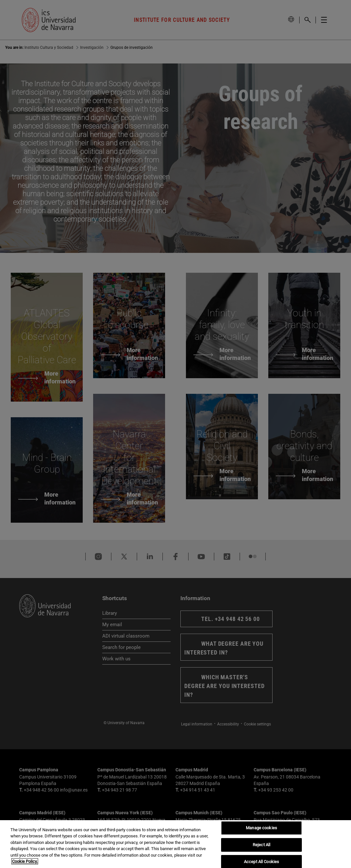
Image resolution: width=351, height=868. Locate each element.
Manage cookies (261, 828)
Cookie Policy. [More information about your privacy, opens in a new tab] (25, 861)
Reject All (261, 845)
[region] (175, 844)
